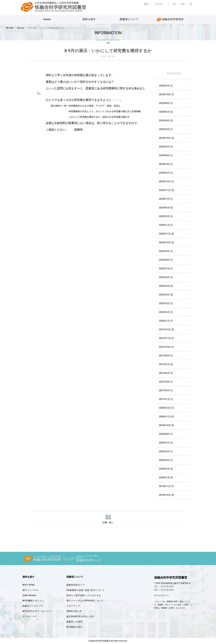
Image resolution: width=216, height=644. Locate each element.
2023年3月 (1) (166, 216)
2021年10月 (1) (166, 347)
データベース (29, 616)
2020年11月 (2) (166, 417)
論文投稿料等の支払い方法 (80, 616)
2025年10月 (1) (166, 94)
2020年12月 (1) (166, 408)
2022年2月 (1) (166, 312)
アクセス (159, 4)
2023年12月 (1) (166, 181)
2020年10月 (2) (166, 425)
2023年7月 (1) (166, 199)
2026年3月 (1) (166, 86)
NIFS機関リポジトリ (33, 601)
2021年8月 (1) (166, 356)
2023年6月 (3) (166, 208)
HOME (10, 28)
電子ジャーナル (31, 590)
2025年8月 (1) (166, 103)
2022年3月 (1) (166, 303)
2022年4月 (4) (166, 295)
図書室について (129, 19)
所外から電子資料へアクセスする (84, 595)
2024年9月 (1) (166, 147)
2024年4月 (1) (166, 164)
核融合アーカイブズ (33, 606)
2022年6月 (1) (166, 277)
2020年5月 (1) (166, 451)
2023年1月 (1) (166, 225)
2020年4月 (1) (166, 460)
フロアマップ (73, 606)
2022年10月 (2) (166, 242)
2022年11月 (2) (166, 234)
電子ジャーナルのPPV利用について (85, 601)
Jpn (174, 4)
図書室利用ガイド (76, 585)
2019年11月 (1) (166, 486)
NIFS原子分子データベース (37, 611)
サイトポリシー (162, 595)
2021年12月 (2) (166, 330)
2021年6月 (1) (166, 373)
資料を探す (89, 19)
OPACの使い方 (74, 611)
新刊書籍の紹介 (75, 627)
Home (47, 19)
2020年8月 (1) (166, 434)
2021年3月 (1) (166, 390)
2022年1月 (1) (166, 321)
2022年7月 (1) (166, 269)
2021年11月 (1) (166, 338)
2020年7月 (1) (166, 443)
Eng (182, 4)
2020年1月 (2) (166, 478)
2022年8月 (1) (166, 260)
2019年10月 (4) (166, 495)
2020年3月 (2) (166, 469)
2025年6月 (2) (166, 112)
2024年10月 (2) (166, 138)
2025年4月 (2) (166, 121)
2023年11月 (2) (166, 190)
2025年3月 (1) (166, 129)
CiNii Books (29, 595)
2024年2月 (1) (166, 173)
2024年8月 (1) (166, 155)
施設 (146, 4)
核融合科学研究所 (170, 20)
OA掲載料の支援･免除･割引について (85, 590)
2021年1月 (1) (166, 399)
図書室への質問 (75, 622)
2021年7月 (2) (166, 364)
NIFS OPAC (29, 585)
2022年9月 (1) (166, 251)
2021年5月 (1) (166, 382)
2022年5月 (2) (166, 286)
